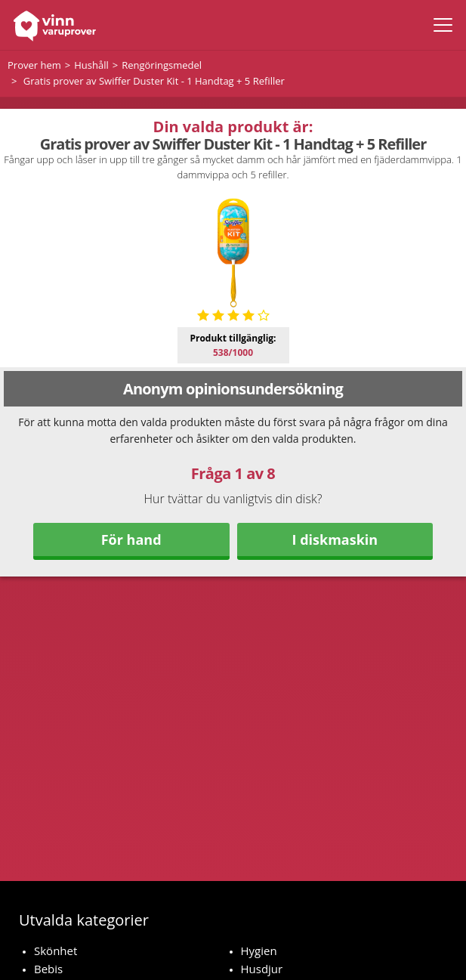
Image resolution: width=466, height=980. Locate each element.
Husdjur (262, 969)
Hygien (259, 951)
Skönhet (56, 951)
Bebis (48, 969)
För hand (131, 539)
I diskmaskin (335, 539)
